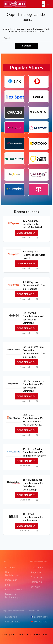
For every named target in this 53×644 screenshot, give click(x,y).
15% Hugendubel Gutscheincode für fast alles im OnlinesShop (33, 485)
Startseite (10, 568)
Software (36, 587)
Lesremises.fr (40, 617)
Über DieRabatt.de (12, 574)
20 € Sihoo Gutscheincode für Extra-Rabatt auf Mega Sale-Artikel (33, 420)
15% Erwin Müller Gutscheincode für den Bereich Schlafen (34, 452)
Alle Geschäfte (13, 622)
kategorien (11, 617)
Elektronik (36, 582)
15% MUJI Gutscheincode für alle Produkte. (33, 517)
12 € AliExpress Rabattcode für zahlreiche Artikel (32, 224)
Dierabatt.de (39, 622)
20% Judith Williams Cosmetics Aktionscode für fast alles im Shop (34, 352)
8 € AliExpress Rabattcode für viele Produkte (34, 255)
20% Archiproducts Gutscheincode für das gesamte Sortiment (33, 386)
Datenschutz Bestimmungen (13, 596)
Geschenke (37, 577)
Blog (8, 585)
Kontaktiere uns (14, 589)
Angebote (36, 572)
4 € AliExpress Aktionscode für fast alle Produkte (34, 285)
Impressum (11, 580)
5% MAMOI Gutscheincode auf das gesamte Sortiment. (33, 318)
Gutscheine (37, 568)
